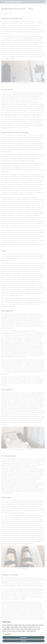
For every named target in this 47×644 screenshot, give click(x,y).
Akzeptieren (24, 637)
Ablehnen (23, 641)
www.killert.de (8, 634)
